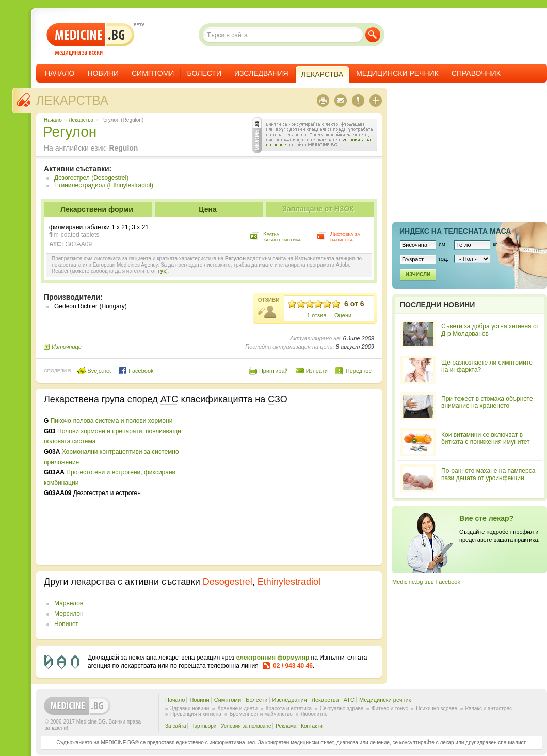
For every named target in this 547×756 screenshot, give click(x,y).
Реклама (286, 726)
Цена (207, 209)
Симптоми (153, 73)
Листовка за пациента (345, 236)
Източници (67, 347)
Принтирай (273, 371)
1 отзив (317, 315)
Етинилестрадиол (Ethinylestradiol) (104, 185)
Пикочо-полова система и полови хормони (112, 421)
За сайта (176, 726)
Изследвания (261, 73)
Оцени (343, 315)
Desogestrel (228, 582)
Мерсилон (69, 614)
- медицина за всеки (91, 39)
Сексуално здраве (342, 708)
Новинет (66, 624)
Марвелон (69, 603)
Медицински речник (397, 73)
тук (162, 271)
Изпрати (317, 371)
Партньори (203, 726)
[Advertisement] (290, 488)
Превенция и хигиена (196, 714)
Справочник (476, 73)
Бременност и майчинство (261, 714)
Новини (103, 73)
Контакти (312, 726)
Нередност (360, 371)
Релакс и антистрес (489, 708)
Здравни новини (190, 708)
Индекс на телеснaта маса (455, 231)
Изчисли (418, 275)
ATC (349, 700)
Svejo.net (94, 371)
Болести (204, 73)
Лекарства (72, 100)
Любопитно (314, 714)
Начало (60, 73)
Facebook (136, 371)
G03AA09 (78, 244)
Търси (373, 35)
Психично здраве (437, 708)
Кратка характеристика (282, 236)
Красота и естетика (289, 708)
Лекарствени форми (97, 209)
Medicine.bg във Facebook (426, 582)
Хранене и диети (237, 708)
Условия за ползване (246, 726)
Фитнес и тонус (390, 708)
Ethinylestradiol (289, 582)
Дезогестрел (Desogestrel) (91, 178)
